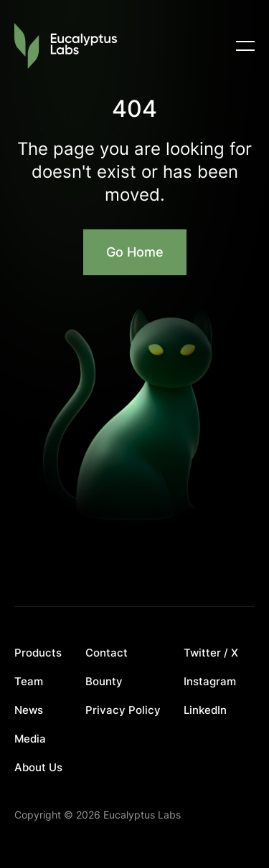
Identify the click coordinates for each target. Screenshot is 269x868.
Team (29, 682)
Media (30, 739)
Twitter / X (211, 653)
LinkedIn (205, 710)
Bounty (104, 682)
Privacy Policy (123, 710)
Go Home (135, 252)
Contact (107, 653)
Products (38, 653)
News (29, 710)
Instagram (210, 682)
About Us (38, 768)
